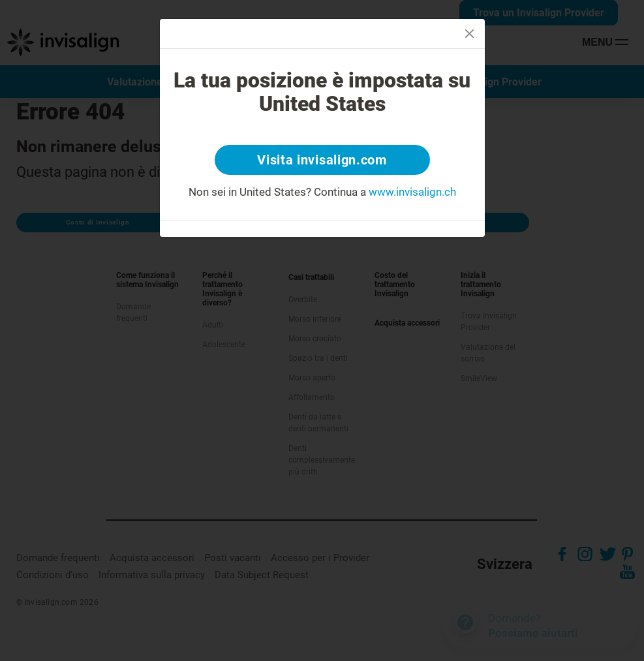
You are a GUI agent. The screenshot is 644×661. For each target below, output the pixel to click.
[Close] (469, 34)
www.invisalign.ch (412, 192)
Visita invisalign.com (322, 160)
